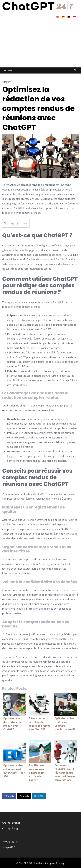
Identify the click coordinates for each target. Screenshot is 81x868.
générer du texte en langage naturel (23, 250)
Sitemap (60, 863)
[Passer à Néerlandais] (75, 17)
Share (9, 796)
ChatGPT (7, 82)
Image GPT (9, 847)
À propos (49, 863)
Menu (9, 70)
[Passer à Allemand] (69, 17)
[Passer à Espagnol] (63, 17)
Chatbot (38, 863)
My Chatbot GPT (12, 842)
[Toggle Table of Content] (23, 223)
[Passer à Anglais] (57, 17)
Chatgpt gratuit (11, 823)
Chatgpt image (11, 828)
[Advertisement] (40, 45)
